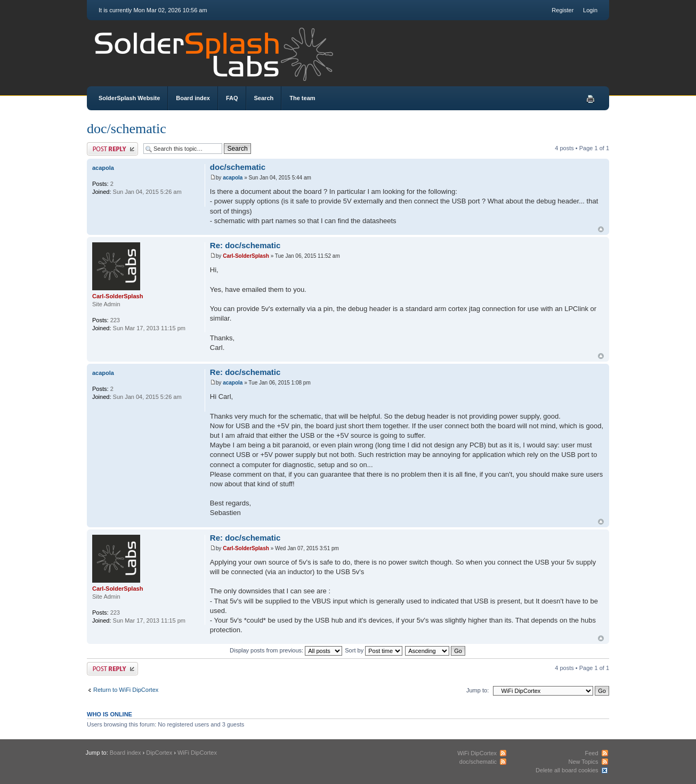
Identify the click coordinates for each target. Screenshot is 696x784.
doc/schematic (127, 129)
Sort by (374, 650)
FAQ (232, 98)
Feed (591, 753)
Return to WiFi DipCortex (126, 690)
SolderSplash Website (129, 98)
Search (264, 98)
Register (563, 10)
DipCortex (159, 753)
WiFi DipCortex (197, 753)
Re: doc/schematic (245, 245)
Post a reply (112, 149)
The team (302, 98)
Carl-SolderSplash (246, 256)
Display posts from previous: (286, 650)
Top (601, 229)
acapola (233, 178)
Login (590, 10)
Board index (193, 98)
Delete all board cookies (567, 770)
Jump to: (478, 690)
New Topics (583, 762)
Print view (590, 99)
